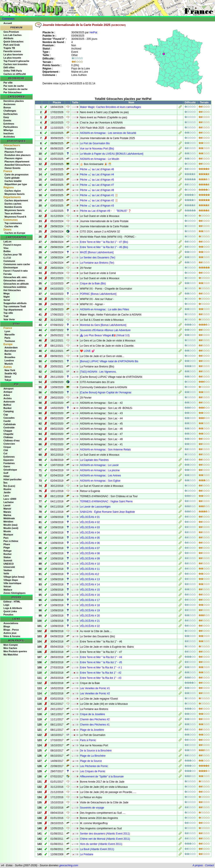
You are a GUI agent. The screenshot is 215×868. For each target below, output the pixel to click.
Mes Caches (10, 648)
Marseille (10, 335)
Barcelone (10, 351)
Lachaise (9, 502)
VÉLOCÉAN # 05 (90, 538)
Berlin (8, 354)
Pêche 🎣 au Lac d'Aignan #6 (97, 169)
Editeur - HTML (12, 602)
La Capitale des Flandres (94, 460)
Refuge (7, 551)
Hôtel (6, 476)
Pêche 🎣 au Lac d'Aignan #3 (97, 206)
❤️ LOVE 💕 (87, 351)
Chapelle (8, 434)
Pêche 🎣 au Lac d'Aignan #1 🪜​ (99, 195)
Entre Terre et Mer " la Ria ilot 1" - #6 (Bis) (104, 247)
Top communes (13, 223)
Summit (8, 561)
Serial (7, 300)
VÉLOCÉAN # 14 (90, 585)
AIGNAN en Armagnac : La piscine (100, 470)
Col (5, 453)
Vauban (8, 570)
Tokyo (8, 380)
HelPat (93, 32)
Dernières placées (14, 101)
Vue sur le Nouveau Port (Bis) (97, 149)
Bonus (7, 107)
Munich (9, 364)
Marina (7, 515)
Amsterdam (11, 348)
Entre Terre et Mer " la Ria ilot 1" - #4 (101, 657)
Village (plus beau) (14, 577)
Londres (9, 360)
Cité (6, 450)
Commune (9, 261)
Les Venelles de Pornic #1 (95, 688)
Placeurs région (13, 158)
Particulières (11, 127)
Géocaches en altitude (16, 284)
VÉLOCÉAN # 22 (90, 626)
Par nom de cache (14, 86)
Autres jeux (10, 633)
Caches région (13, 191)
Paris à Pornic (88, 740)
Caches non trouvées (15, 64)
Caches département (16, 200)
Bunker (8, 408)
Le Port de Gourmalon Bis (95, 143)
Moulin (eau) (10, 525)
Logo (6, 605)
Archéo (8, 398)
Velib (6, 573)
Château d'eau (12, 440)
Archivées (9, 137)
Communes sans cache (17, 264)
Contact (209, 865)
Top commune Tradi (15, 306)
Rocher (8, 554)
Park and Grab (12, 45)
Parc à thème (11, 541)
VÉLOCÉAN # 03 (90, 527)
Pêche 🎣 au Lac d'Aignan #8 (97, 190)
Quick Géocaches (13, 42)
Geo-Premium (11, 32)
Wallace (8, 590)
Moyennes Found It (15, 217)
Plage (7, 548)
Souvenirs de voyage (92, 808)
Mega (6, 293)
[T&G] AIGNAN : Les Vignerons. (98, 372)
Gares (7, 466)
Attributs (8, 38)
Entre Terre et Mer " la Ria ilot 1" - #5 (101, 662)
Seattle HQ (11, 373)
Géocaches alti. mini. (15, 277)
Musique (8, 535)
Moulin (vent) (11, 528)
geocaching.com (69, 865)
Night (6, 297)
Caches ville (11, 226)
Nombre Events (13, 207)
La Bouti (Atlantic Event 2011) (97, 849)
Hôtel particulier (13, 479)
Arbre (7, 395)
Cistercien (9, 444)
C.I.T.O (7, 258)
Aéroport (8, 389)
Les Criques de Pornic (93, 771)
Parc (6, 538)
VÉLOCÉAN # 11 (90, 569)
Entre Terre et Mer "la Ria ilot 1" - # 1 (101, 668)
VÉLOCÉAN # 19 (90, 610)
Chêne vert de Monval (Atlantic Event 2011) (105, 839)
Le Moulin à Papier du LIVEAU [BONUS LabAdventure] (112, 154)
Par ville (8, 83)
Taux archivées (13, 213)
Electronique (11, 267)
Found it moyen (12, 245)
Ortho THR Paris (13, 71)
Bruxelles (10, 357)
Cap (6, 415)
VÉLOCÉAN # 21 (90, 621)
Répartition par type (16, 184)
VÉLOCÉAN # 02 (90, 522)
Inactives (9, 133)
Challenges (10, 111)
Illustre (7, 489)
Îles (5, 483)
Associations (11, 623)
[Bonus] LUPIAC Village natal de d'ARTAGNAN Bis (109, 361)
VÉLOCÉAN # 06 (90, 543)
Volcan (7, 586)
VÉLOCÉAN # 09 (90, 559)
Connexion (8, 19)
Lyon (7, 331)
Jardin (7, 492)
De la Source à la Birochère (96, 751)
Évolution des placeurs (17, 155)
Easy (6, 117)
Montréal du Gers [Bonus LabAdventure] (103, 325)
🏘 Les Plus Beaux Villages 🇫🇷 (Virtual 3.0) (105, 335)
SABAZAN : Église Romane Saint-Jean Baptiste (107, 512)
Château (8, 437)
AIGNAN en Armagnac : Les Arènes (100, 476)
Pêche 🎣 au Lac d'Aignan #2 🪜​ (99, 200)
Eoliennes (9, 457)
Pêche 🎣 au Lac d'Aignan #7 (97, 185)
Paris (7, 338)
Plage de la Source (91, 761)
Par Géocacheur (13, 92)
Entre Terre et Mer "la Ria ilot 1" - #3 (101, 678)
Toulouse (10, 341)
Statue (7, 557)
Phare (7, 544)
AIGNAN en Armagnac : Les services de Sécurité (108, 133)
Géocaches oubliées (15, 287)
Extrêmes (9, 124)
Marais (7, 512)
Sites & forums (12, 636)
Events (7, 120)
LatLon (7, 242)
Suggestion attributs (15, 303)
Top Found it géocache (16, 61)
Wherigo (8, 130)
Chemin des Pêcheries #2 (95, 719)
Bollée (7, 251)
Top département (13, 310)
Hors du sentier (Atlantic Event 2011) (101, 844)
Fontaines (9, 463)
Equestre (9, 460)
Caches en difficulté (15, 74)
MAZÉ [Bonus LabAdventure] (97, 252)
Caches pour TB (13, 255)
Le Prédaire (87, 854)
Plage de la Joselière (92, 730)
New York (10, 370)
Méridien (8, 522)
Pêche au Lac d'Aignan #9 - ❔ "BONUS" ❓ (106, 211)
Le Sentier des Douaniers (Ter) (97, 258)
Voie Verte (9, 319)
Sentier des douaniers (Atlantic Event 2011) (105, 834)
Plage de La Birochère (93, 756)
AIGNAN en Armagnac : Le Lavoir (99, 465)
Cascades (9, 418)
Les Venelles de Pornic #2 (95, 693)
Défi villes (9, 67)
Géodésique (10, 470)
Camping (9, 411)
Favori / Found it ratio (16, 271)
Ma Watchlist (11, 655)
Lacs (6, 496)
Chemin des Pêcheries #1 (95, 725)
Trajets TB (9, 48)
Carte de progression (17, 175)
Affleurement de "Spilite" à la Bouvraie (102, 777)
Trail (6, 316)
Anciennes (9, 104)
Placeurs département (17, 162)
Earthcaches (10, 114)
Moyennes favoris (15, 194)
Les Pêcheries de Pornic (94, 766)
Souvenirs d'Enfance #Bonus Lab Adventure (105, 330)
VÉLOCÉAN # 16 (90, 595)
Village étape (11, 580)
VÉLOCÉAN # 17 (90, 600)
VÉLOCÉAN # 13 (90, 579)
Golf (6, 473)
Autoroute (9, 402)
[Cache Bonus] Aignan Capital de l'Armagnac (106, 392)
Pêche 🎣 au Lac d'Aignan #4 (97, 175)
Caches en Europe (15, 233)
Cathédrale (10, 424)
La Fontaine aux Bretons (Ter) (97, 263)
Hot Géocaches (12, 290)
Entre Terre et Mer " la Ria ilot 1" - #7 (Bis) (104, 242)
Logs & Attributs (13, 608)
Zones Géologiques (14, 593)
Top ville (8, 313)
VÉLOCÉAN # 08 (90, 553)
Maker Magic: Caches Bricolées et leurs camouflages (110, 107)
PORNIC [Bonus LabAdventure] (98, 294)
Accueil (8, 23)
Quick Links (10, 611)
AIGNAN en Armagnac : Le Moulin (100, 159)
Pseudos (8, 615)
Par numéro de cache (15, 89)
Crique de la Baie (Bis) (93, 283)
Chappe (8, 431)
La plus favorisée (13, 54)
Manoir (7, 509)
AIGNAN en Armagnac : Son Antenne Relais (105, 450)
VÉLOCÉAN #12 (89, 574)
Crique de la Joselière (92, 714)
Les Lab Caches (13, 35)
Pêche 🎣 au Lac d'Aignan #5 (97, 180)
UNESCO (9, 564)
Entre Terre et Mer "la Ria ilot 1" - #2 (101, 673)
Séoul (8, 377)
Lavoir (7, 505)
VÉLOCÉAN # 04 (90, 533)
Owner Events (12, 168)
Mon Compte (11, 645)
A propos (198, 865)
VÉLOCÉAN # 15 (90, 590)
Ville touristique (12, 583)
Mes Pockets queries (15, 651)
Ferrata (7, 274)
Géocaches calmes (14, 280)
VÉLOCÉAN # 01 (90, 517)
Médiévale (9, 518)
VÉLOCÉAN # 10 (90, 564)
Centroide (9, 428)
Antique (8, 392)
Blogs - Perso (11, 630)
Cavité (7, 421)
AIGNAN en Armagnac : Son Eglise (100, 481)
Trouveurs (10, 149)
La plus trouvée (12, 58)
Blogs (7, 626)
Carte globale (12, 178)
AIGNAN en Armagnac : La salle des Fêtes (104, 309)
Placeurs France (14, 152)
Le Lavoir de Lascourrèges (95, 507)
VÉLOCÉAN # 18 (90, 605)
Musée (7, 531)
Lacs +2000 (10, 499)
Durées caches (13, 204)
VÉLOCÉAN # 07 (90, 548)
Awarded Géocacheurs (17, 165)
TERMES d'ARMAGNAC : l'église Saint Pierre (106, 501)
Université (9, 567)
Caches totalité (13, 181)
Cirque (7, 447)
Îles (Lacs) (9, 486)
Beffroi (7, 405)
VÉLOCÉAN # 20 (90, 616)
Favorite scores (12, 51)
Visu (6, 248)
